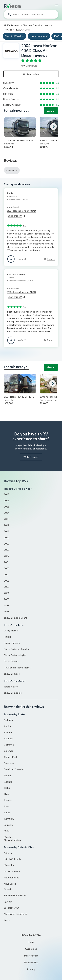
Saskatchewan (11, 908)
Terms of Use (31, 962)
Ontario (8, 889)
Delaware (9, 763)
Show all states (12, 840)
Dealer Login (31, 956)
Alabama (8, 720)
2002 (7, 587)
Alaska (7, 726)
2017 (7, 494)
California (9, 745)
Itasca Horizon (37, 36)
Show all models (13, 693)
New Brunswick (12, 871)
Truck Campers (12, 643)
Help (31, 942)
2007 (7, 556)
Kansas (8, 812)
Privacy (31, 969)
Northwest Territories (15, 914)
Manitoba (9, 865)
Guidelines (31, 949)
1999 (7, 605)
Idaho (7, 788)
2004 (7, 574)
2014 (7, 513)
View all (51, 111)
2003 (7, 581)
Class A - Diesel (13, 36)
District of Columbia (14, 769)
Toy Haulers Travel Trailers (18, 668)
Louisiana (9, 825)
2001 (7, 593)
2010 (7, 537)
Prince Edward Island (15, 895)
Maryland (9, 837)
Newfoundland (12, 878)
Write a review (31, 74)
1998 (7, 611)
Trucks (8, 637)
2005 (7, 568)
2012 (7, 525)
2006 (7, 562)
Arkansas (9, 738)
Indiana (8, 800)
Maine (7, 831)
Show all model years (15, 618)
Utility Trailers (11, 631)
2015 (7, 507)
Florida (7, 775)
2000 (7, 599)
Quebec (8, 902)
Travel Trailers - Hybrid (16, 655)
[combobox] (31, 15)
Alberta (8, 853)
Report (51, 259)
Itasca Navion (11, 687)
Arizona (8, 732)
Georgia (8, 782)
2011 (7, 531)
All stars (10, 170)
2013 (7, 519)
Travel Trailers (11, 661)
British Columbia (12, 859)
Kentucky (9, 819)
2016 (7, 500)
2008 (7, 550)
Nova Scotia (10, 884)
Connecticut (10, 757)
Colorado (9, 751)
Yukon (7, 920)
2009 (7, 544)
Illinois (7, 794)
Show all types (12, 674)
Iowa (7, 806)
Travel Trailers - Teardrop (17, 649)
